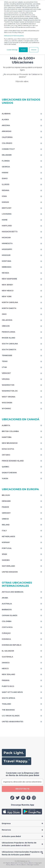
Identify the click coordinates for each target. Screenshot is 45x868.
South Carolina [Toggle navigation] (10, 344)
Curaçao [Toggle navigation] (6, 633)
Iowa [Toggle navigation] (4, 196)
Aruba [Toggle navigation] (5, 598)
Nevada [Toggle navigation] (5, 273)
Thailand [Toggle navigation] (6, 704)
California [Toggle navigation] (7, 137)
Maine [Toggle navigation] (5, 220)
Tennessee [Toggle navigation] (7, 355)
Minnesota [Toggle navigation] (7, 243)
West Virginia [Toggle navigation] (9, 397)
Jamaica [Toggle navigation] (6, 663)
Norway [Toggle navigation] (6, 542)
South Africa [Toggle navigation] (8, 698)
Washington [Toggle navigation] (8, 385)
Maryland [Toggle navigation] (7, 226)
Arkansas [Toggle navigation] (7, 131)
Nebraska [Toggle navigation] (7, 267)
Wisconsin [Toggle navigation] (7, 403)
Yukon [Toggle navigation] (5, 478)
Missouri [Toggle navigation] (6, 255)
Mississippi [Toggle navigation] (7, 249)
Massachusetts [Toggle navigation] (10, 232)
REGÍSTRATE (23, 789)
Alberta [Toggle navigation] (6, 425)
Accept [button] (23, 50)
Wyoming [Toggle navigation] (6, 409)
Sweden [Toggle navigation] (6, 560)
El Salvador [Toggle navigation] (8, 651)
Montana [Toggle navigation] (6, 261)
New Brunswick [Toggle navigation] (10, 443)
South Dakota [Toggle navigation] (9, 350)
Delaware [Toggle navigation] (7, 155)
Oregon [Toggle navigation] (6, 326)
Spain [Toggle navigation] (4, 554)
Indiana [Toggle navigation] (5, 190)
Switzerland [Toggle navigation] (8, 566)
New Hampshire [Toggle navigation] (9, 279)
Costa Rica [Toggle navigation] (7, 627)
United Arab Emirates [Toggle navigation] (12, 722)
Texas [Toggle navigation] (5, 361)
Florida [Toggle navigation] (6, 161)
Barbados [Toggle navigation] (7, 610)
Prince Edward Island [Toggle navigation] (13, 461)
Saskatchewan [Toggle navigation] (9, 473)
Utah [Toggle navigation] (4, 367)
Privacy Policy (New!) (26, 863)
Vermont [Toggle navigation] (6, 373)
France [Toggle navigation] (5, 507)
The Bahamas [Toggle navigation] (8, 710)
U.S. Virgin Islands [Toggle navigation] (11, 716)
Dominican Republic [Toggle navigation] (12, 645)
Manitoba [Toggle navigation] (7, 437)
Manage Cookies (33, 865)
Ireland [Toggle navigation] (6, 525)
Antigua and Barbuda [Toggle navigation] (13, 592)
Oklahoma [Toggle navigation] (7, 320)
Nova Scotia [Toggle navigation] (8, 449)
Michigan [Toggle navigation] (6, 237)
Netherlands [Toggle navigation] (8, 536)
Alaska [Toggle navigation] (5, 120)
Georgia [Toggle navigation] (6, 167)
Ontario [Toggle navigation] (6, 455)
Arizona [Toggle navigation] (6, 125)
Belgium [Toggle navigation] (6, 495)
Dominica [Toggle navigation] (6, 639)
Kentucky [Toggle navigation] (7, 208)
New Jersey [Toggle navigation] (7, 285)
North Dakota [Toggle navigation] (9, 308)
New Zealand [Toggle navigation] (8, 674)
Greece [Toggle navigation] (5, 519)
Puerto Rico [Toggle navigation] (8, 686)
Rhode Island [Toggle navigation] (8, 338)
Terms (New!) (21, 865)
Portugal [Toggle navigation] (7, 548)
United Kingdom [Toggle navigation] (10, 572)
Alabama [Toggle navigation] (6, 114)
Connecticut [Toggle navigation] (8, 149)
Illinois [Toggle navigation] (6, 184)
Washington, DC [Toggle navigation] (10, 391)
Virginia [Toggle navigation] (6, 379)
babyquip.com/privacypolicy (14, 36)
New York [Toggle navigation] (7, 296)
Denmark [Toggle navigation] (6, 501)
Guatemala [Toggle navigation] (7, 657)
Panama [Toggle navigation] (6, 680)
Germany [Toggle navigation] (6, 513)
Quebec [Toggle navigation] (5, 467)
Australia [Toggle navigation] (7, 604)
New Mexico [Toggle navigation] (8, 291)
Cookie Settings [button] (12, 50)
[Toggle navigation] (22, 824)
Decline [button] (34, 50)
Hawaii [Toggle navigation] (5, 173)
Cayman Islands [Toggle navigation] (10, 615)
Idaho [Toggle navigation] (5, 179)
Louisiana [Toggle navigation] (7, 214)
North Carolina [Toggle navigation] (10, 302)
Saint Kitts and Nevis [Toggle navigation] (12, 692)
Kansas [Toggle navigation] (5, 202)
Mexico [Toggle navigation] (5, 669)
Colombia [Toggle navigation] (7, 621)
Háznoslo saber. (23, 81)
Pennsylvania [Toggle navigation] (8, 332)
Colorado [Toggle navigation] (7, 143)
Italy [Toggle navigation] (4, 531)
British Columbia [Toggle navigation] (10, 431)
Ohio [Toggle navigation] (4, 314)
